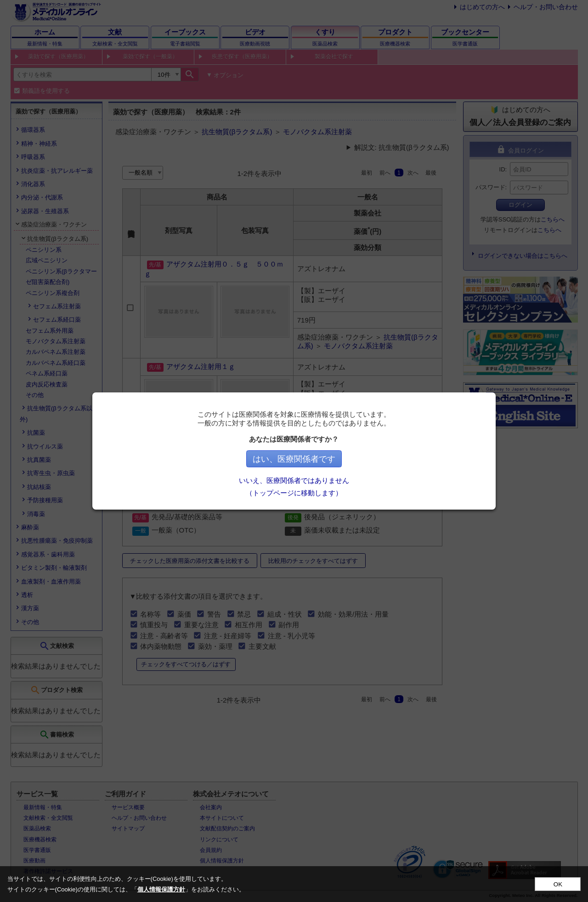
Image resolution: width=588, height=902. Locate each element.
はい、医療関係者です (294, 459)
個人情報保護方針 (161, 889)
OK (558, 884)
